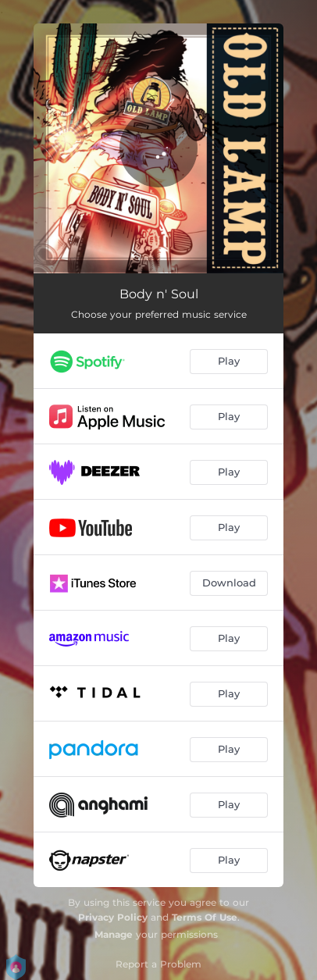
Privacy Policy (113, 917)
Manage (114, 934)
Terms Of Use (205, 917)
